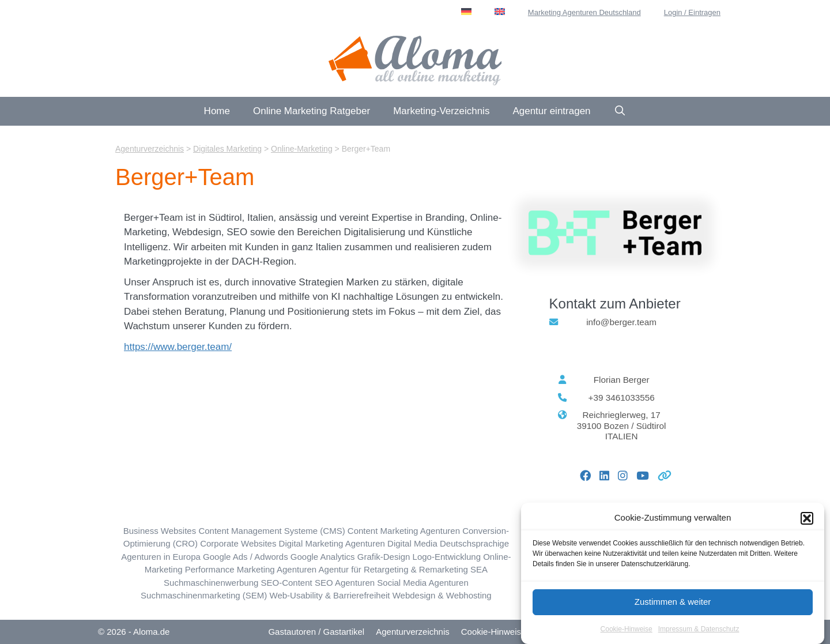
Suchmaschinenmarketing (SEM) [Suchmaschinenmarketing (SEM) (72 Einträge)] (204, 595)
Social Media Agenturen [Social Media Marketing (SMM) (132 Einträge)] (422, 583)
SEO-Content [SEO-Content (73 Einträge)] (287, 583)
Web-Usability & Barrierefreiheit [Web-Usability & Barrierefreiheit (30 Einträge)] (330, 595)
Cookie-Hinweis (491, 632)
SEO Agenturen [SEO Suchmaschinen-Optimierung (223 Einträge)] (345, 583)
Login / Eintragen (692, 12)
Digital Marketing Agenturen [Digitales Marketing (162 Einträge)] (332, 543)
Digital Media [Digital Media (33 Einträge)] (412, 543)
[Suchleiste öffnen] (620, 111)
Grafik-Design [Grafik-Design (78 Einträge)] (384, 557)
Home (217, 111)
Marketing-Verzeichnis (441, 111)
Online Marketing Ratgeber (312, 111)
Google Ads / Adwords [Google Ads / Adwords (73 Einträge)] (246, 557)
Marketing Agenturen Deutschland (584, 12)
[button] (807, 523)
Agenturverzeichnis (413, 632)
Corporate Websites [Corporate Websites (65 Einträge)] (238, 543)
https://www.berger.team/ (178, 347)
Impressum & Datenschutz (699, 634)
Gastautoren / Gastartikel (316, 632)
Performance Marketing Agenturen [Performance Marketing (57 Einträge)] (251, 569)
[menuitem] (466, 12)
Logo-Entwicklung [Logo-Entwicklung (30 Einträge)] (447, 557)
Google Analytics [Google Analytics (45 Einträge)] (323, 557)
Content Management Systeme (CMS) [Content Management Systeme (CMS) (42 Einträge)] (271, 531)
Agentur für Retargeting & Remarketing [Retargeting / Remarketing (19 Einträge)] (393, 569)
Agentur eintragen (551, 111)
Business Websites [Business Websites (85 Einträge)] (160, 531)
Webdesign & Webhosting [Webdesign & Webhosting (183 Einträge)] (442, 595)
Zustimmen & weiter (673, 607)
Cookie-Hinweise (627, 634)
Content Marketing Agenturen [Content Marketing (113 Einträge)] (404, 531)
